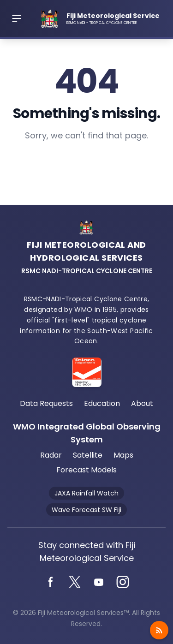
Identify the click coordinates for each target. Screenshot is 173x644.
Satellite (88, 455)
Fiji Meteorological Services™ (83, 613)
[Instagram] (123, 582)
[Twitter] (75, 582)
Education (102, 403)
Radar (51, 455)
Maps (123, 455)
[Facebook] (51, 582)
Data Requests (46, 403)
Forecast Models (86, 470)
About (142, 403)
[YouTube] (99, 582)
